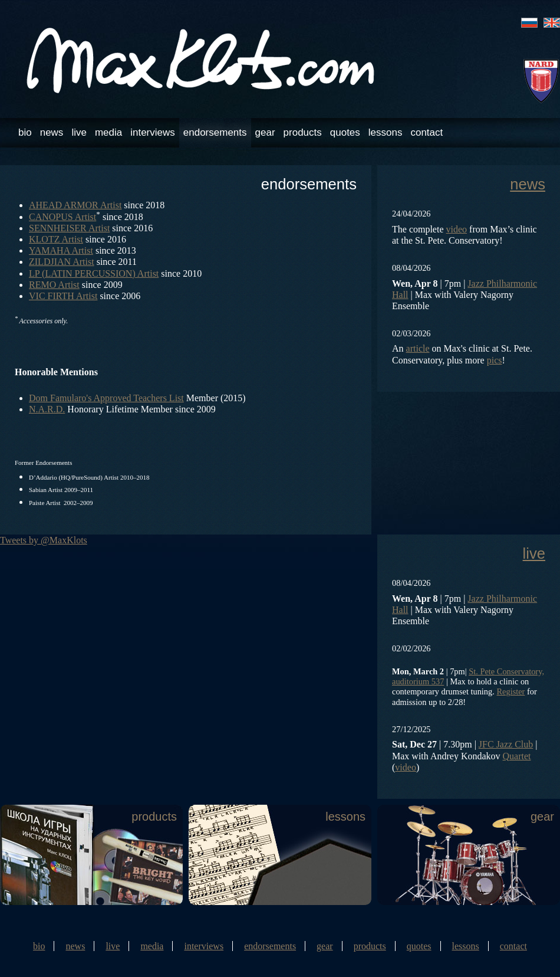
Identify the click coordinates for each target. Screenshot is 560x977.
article (418, 348)
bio (25, 132)
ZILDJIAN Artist (62, 262)
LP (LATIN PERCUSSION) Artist (94, 273)
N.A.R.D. (47, 409)
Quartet (517, 756)
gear (265, 132)
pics (495, 360)
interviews (153, 132)
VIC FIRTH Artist (63, 296)
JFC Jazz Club (506, 744)
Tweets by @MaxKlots (44, 540)
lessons (386, 132)
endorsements (215, 132)
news (52, 132)
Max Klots (202, 60)
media (108, 132)
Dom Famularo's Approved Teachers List (106, 398)
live (79, 132)
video (457, 229)
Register (510, 691)
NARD (541, 81)
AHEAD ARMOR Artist (75, 205)
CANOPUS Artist (62, 217)
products (303, 132)
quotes (345, 132)
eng (552, 23)
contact (426, 132)
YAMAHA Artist (61, 250)
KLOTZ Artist (56, 239)
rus (529, 23)
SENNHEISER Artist (69, 228)
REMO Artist (54, 285)
